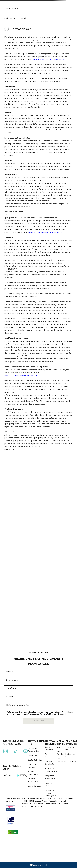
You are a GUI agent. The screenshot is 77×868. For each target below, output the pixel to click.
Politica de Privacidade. (57, 714)
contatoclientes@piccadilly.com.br (48, 60)
